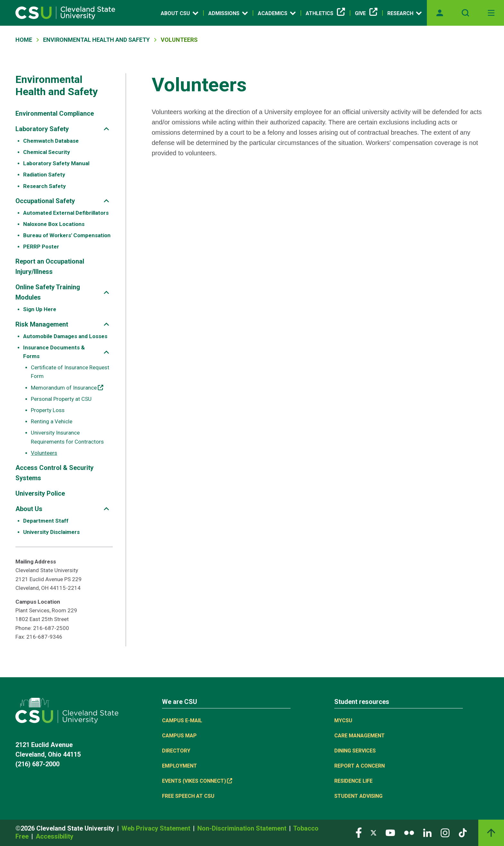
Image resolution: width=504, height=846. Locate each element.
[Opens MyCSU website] (440, 13)
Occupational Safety (45, 201)
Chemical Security (47, 152)
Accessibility (54, 836)
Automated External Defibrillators (66, 213)
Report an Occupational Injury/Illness (50, 266)
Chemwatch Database (51, 141)
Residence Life (353, 781)
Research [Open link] (405, 13)
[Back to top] (491, 833)
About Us (29, 509)
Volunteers (44, 453)
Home (24, 40)
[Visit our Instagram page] (445, 832)
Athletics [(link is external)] (325, 14)
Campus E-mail (182, 720)
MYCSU (343, 720)
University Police (40, 493)
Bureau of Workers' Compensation (67, 235)
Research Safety (45, 186)
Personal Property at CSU (61, 399)
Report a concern (360, 766)
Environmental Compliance (55, 113)
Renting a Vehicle (52, 421)
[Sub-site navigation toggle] (106, 129)
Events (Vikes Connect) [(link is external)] (197, 781)
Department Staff (46, 521)
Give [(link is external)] (366, 14)
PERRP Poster (41, 247)
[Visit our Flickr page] (409, 832)
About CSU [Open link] (180, 13)
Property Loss (48, 410)
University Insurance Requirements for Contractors (67, 437)
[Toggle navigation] (491, 13)
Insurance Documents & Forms (54, 352)
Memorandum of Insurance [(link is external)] (67, 388)
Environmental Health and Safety (96, 40)
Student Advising (358, 796)
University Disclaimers (51, 532)
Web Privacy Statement (157, 828)
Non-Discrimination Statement (243, 828)
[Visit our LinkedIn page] (427, 832)
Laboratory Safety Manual (56, 163)
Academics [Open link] (277, 13)
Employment (180, 766)
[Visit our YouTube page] (390, 832)
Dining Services (355, 751)
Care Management (360, 736)
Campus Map (179, 736)
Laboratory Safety (42, 129)
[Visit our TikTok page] (463, 832)
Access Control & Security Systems (54, 473)
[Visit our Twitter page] (373, 832)
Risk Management (42, 324)
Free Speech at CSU (188, 796)
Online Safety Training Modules (48, 292)
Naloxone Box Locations (54, 224)
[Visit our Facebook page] (359, 832)
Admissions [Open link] (228, 13)
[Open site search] (465, 13)
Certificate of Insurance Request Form (70, 372)
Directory (176, 751)
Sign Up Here (40, 309)
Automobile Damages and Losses (65, 336)
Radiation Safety (44, 175)
